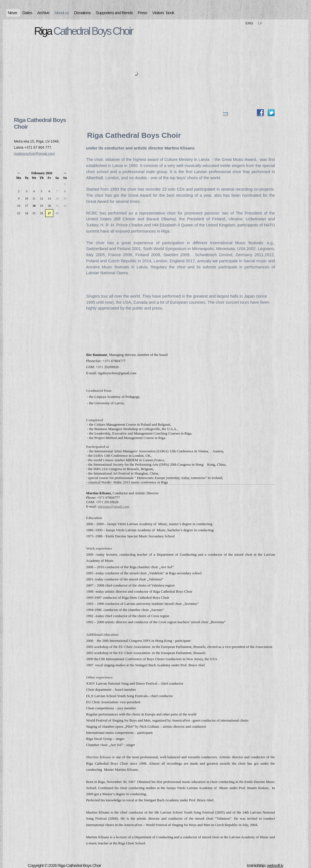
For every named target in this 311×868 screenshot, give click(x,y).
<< (18, 173)
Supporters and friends (114, 13)
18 (34, 206)
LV (260, 23)
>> (65, 173)
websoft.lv (275, 865)
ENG (249, 23)
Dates (27, 13)
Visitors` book (163, 13)
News (12, 13)
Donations (82, 13)
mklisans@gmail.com (113, 506)
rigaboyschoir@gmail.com (34, 154)
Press (142, 13)
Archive (43, 13)
